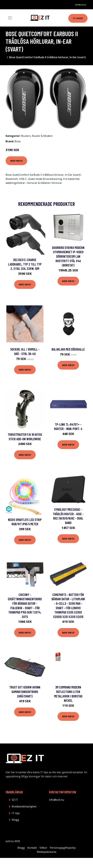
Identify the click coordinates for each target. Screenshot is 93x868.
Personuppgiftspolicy (63, 848)
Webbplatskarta (46, 852)
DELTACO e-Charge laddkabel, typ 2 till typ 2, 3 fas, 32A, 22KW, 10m (25, 264)
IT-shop (78, 18)
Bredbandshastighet (24, 806)
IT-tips (16, 813)
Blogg (15, 820)
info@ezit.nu (81, 5)
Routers (26, 136)
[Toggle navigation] (10, 18)
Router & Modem (42, 136)
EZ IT (15, 800)
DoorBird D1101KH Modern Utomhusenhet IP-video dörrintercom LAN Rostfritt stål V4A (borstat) (68, 256)
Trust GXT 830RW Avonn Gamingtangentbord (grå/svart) (25, 692)
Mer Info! (16, 161)
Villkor (43, 848)
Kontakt (32, 848)
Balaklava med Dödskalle (68, 349)
